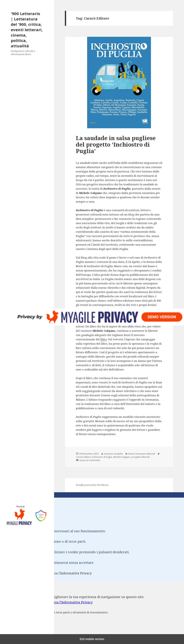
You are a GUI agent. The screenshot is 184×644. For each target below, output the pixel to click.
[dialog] (92, 610)
